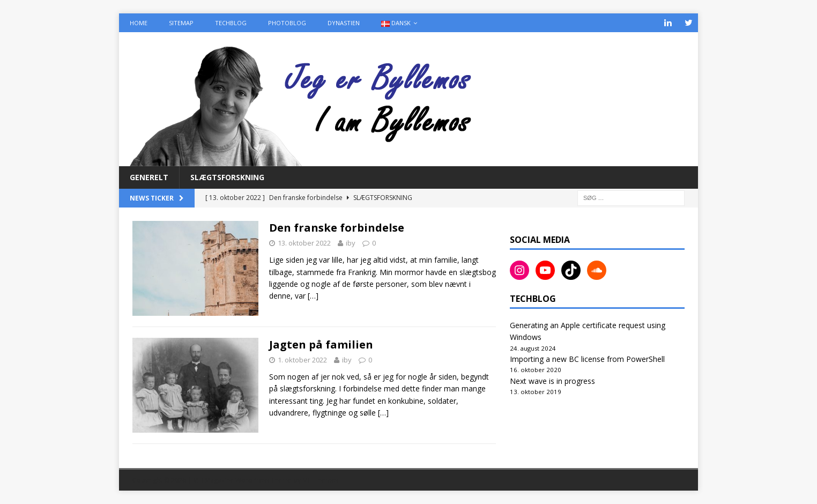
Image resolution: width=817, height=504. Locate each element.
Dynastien (344, 23)
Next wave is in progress (552, 381)
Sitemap (181, 23)
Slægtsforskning (227, 177)
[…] (313, 296)
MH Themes (320, 480)
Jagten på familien (321, 344)
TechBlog (231, 23)
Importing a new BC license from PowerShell (587, 359)
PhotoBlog (287, 23)
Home (139, 23)
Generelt (149, 177)
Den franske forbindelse (337, 228)
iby (351, 243)
